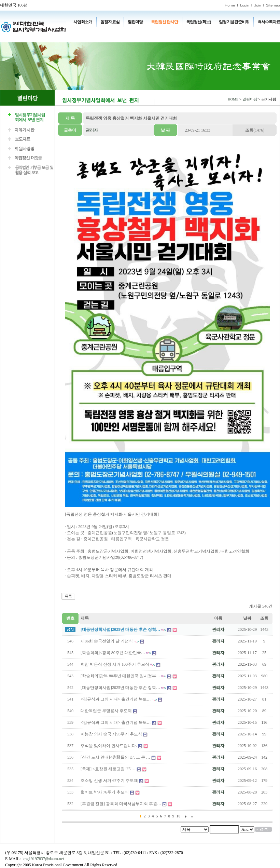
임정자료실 (110, 22)
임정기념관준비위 (234, 22)
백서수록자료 (269, 22)
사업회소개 (83, 22)
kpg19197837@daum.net (43, 859)
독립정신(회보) (198, 22)
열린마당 (135, 22)
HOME (233, 99)
